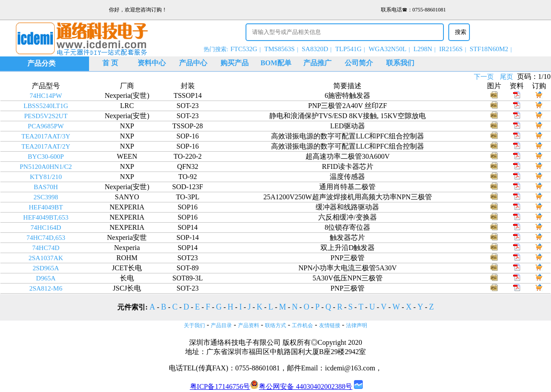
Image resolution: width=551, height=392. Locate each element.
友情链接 (330, 325)
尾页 (506, 77)
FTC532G (244, 49)
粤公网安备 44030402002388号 (301, 386)
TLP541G (348, 49)
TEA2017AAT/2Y (46, 146)
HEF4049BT (46, 207)
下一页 (484, 77)
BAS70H (46, 187)
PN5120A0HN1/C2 (46, 167)
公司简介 (359, 63)
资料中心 (152, 63)
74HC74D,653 (46, 238)
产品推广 (317, 63)
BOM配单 (276, 63)
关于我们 (194, 325)
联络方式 (275, 325)
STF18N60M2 (489, 49)
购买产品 (235, 63)
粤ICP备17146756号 (220, 386)
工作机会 (302, 325)
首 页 (110, 63)
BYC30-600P (46, 157)
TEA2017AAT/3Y (46, 136)
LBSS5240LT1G (46, 106)
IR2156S (451, 49)
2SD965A (46, 268)
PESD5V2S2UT (46, 116)
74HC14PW (46, 96)
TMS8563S (279, 49)
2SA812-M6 (46, 288)
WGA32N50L (387, 49)
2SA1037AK (46, 258)
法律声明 (357, 325)
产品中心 (193, 63)
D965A (46, 278)
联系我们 (400, 63)
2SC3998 (46, 197)
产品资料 (249, 325)
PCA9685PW (46, 126)
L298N (423, 49)
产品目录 (221, 325)
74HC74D (46, 248)
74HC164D (46, 228)
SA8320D (315, 49)
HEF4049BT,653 (46, 217)
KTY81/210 (46, 177)
